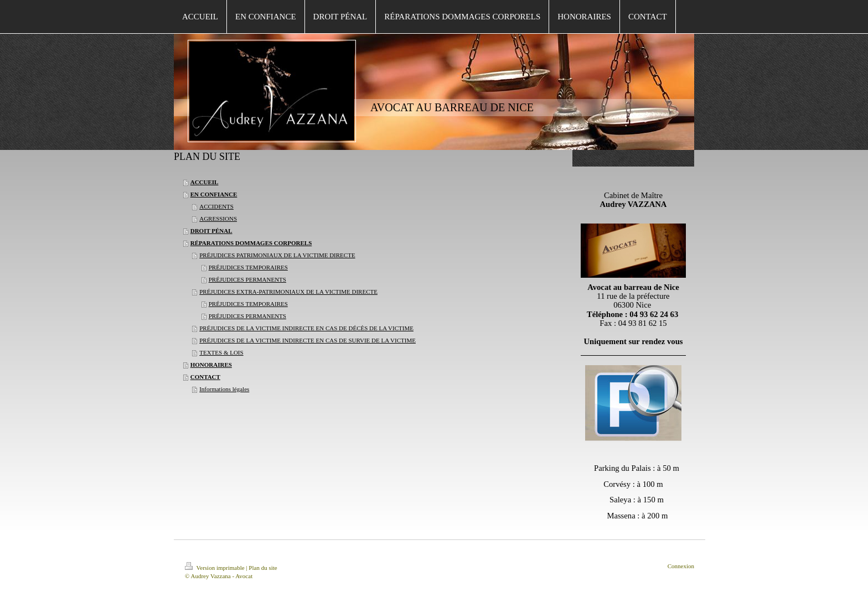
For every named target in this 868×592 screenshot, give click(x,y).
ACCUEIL (205, 182)
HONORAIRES (211, 365)
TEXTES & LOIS (221, 352)
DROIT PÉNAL (211, 231)
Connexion (681, 566)
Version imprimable (215, 568)
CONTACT (205, 377)
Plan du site (263, 568)
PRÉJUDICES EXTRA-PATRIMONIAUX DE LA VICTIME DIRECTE (288, 292)
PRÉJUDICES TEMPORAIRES (248, 267)
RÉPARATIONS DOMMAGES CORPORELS (251, 243)
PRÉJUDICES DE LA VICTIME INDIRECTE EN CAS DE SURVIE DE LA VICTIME (308, 340)
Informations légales (224, 389)
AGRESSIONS (218, 219)
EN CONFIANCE (214, 194)
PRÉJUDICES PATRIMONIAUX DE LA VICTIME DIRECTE (277, 255)
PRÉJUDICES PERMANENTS (247, 279)
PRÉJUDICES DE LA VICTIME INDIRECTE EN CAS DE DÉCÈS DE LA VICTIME (306, 328)
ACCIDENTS (216, 206)
